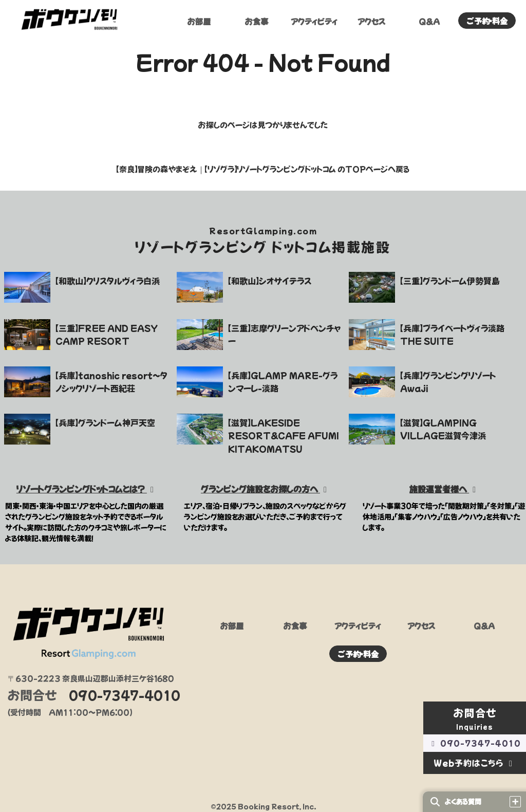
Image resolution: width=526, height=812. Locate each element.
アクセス (371, 22)
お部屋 (199, 22)
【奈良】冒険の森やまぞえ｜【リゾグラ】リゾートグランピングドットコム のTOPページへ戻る (263, 169)
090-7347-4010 (475, 743)
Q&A (429, 22)
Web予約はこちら (475, 763)
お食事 (257, 22)
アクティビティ (314, 22)
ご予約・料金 (487, 22)
